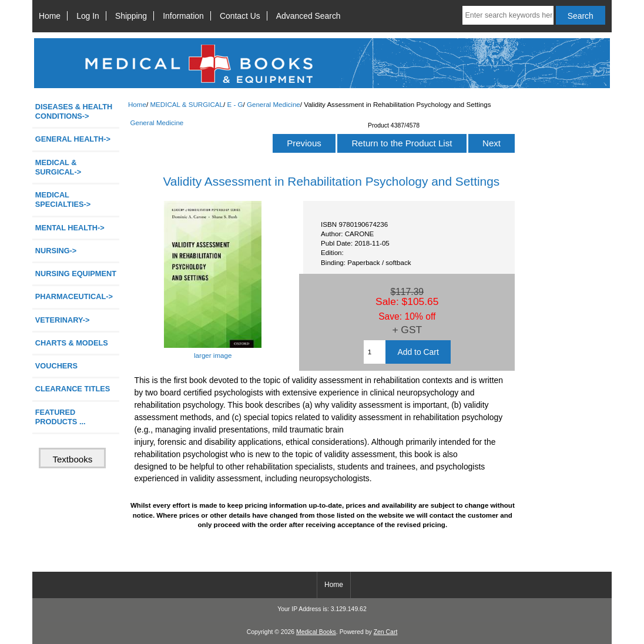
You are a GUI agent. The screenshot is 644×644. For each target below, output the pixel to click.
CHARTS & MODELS (72, 343)
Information (183, 16)
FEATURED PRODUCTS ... (61, 417)
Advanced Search (308, 16)
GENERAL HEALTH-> (73, 139)
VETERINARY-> (63, 320)
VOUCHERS (56, 366)
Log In (88, 16)
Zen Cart (386, 632)
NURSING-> (56, 251)
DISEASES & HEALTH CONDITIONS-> (74, 111)
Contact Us (240, 16)
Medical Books (316, 632)
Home (50, 16)
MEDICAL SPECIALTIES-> (63, 199)
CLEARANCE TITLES (73, 389)
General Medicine (274, 104)
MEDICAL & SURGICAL (187, 104)
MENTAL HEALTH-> (70, 228)
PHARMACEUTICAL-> (74, 296)
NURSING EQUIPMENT (76, 274)
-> (58, 167)
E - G (235, 104)
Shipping (131, 16)
